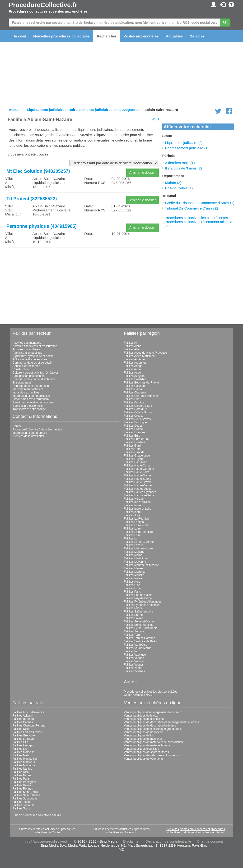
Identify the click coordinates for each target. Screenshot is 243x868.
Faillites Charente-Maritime (141, 396)
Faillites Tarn (132, 635)
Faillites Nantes (22, 769)
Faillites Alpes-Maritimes (139, 356)
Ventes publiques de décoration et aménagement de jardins (161, 722)
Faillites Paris (132, 592)
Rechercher (107, 36)
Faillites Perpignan (24, 782)
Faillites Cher (132, 399)
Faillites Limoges (23, 745)
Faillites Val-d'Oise (136, 645)
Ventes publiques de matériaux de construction (153, 742)
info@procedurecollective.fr (47, 841)
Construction (21, 369)
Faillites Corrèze (134, 402)
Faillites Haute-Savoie (138, 482)
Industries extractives (26, 393)
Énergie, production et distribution (34, 379)
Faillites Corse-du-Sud (138, 406)
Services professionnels (28, 406)
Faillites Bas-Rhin (135, 379)
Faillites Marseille (23, 752)
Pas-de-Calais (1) (179, 188)
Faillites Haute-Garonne (139, 469)
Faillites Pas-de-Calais (138, 595)
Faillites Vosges (134, 665)
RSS (155, 119)
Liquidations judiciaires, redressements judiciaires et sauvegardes (83, 110)
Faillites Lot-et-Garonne (139, 542)
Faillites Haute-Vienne (138, 485)
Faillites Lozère (133, 545)
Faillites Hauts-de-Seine (139, 495)
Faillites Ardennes (135, 363)
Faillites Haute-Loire (137, 472)
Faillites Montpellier (25, 759)
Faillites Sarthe (133, 615)
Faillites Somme (134, 631)
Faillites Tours (21, 809)
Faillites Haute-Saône (138, 479)
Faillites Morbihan (135, 572)
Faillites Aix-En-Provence (28, 712)
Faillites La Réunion (136, 519)
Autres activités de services (30, 359)
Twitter (56, 832)
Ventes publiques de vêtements (144, 759)
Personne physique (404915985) (42, 226)
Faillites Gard (132, 446)
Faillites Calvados (135, 386)
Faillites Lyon (21, 749)
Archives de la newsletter (28, 436)
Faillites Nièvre (133, 578)
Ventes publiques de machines (143, 739)
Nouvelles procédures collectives (61, 36)
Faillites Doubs (133, 426)
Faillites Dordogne (135, 422)
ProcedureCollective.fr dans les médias (37, 429)
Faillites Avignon (23, 716)
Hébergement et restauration (31, 386)
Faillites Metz (21, 755)
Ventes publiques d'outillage (141, 749)
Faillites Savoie (133, 618)
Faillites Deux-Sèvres (137, 419)
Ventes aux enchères (141, 36)
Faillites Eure (132, 436)
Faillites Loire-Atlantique (139, 532)
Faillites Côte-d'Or (135, 409)
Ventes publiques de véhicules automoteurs (151, 755)
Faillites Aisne (133, 346)
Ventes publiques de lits (139, 736)
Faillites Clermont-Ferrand (29, 726)
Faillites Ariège (133, 366)
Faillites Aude (132, 373)
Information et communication (31, 396)
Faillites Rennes (23, 789)
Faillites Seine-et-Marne (139, 621)
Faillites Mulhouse (24, 765)
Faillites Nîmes (22, 775)
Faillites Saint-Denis (25, 792)
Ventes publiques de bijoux (141, 716)
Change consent (210, 841)
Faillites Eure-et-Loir (137, 439)
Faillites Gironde (134, 452)
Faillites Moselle (134, 575)
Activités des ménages (27, 343)
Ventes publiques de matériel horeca (147, 745)
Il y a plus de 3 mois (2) (184, 168)
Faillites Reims (22, 785)
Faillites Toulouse (23, 805)
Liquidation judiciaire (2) (184, 143)
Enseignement (22, 383)
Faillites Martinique (136, 558)
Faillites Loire (132, 529)
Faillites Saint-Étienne (26, 795)
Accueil (20, 36)
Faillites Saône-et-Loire (138, 612)
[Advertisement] (83, 284)
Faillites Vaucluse (135, 655)
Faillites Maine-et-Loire (138, 548)
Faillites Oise (132, 585)
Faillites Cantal (133, 389)
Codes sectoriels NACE (139, 695)
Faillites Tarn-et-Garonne (140, 638)
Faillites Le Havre (24, 739)
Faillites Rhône (133, 608)
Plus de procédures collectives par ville (37, 815)
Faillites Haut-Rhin (136, 462)
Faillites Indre (132, 505)
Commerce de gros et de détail (32, 363)
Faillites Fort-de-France (27, 732)
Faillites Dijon (21, 729)
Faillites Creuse (134, 416)
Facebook (131, 832)
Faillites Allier (132, 349)
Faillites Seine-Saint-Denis (141, 628)
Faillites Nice (21, 772)
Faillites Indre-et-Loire (138, 509)
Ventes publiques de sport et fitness (146, 752)
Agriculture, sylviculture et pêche (33, 356)
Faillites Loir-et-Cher (137, 525)
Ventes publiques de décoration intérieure (150, 726)
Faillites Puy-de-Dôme (138, 598)
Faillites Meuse (133, 568)
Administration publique (27, 353)
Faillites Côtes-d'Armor (138, 412)
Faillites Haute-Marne (137, 475)
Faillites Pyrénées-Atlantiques (143, 602)
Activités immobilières (26, 349)
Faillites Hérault (134, 499)
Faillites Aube (132, 369)
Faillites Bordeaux (24, 719)
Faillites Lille (20, 742)
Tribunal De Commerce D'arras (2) (192, 208)
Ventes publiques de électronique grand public (153, 729)
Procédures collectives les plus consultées (151, 692)
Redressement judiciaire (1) (187, 148)
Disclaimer (131, 841)
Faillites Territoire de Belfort (141, 641)
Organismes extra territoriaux (31, 399)
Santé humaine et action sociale (33, 402)
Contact (17, 426)
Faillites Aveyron (134, 376)
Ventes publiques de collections (144, 719)
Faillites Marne (133, 555)
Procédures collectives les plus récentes (196, 218)
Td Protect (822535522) (32, 199)
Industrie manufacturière (28, 389)
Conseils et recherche (26, 366)
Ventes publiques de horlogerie (143, 732)
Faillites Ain (131, 343)
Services (197, 36)
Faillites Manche (134, 552)
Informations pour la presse (30, 433)
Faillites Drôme (133, 429)
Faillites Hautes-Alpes (138, 489)
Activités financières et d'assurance (35, 346)
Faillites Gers (132, 449)
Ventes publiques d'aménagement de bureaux (153, 712)
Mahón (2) (173, 183)
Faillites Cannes (23, 722)
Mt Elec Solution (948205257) (38, 171)
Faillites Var (131, 651)
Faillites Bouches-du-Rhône (141, 383)
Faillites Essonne (135, 432)
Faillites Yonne (133, 668)
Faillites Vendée (134, 658)
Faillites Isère (132, 512)
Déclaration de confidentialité (168, 841)
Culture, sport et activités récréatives (36, 373)
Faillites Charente (135, 393)
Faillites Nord (132, 582)
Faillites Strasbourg (25, 799)
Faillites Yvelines (134, 671)
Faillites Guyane (134, 459)
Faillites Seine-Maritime (139, 625)
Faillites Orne (132, 588)
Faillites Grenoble (24, 736)
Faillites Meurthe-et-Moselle (141, 565)
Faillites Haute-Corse (137, 466)
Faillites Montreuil (24, 762)
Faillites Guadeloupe (137, 456)
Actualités (174, 36)
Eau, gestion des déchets (29, 376)
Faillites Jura (132, 515)
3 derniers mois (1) (180, 163)
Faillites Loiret (133, 535)
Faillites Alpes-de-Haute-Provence (145, 353)
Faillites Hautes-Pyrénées (140, 492)
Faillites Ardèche (134, 359)
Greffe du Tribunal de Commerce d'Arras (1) (200, 203)
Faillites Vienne (133, 661)
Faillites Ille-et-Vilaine (137, 502)
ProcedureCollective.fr (43, 5)
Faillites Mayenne (135, 562)
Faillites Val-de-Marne (138, 648)
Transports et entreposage (29, 409)
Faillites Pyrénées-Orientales (142, 605)
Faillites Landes (134, 522)
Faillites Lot (131, 539)
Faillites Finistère (135, 442)
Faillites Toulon (22, 802)
